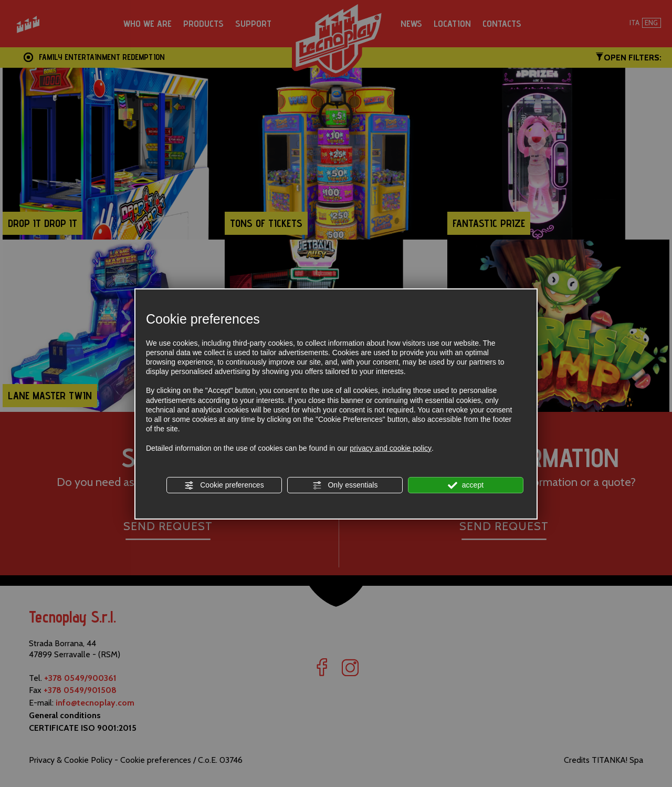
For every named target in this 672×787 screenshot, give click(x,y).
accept (466, 485)
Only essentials (345, 485)
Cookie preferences (224, 485)
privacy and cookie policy (391, 448)
